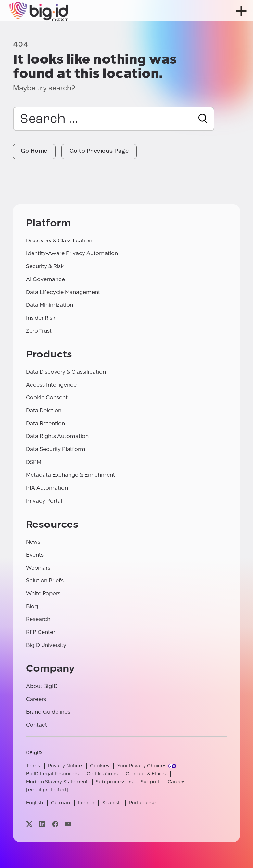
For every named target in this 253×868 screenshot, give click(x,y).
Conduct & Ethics (146, 774)
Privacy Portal (44, 501)
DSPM (34, 462)
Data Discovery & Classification (66, 372)
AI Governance (45, 279)
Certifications (102, 774)
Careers (36, 699)
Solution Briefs (45, 581)
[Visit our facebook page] (55, 824)
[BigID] (39, 11)
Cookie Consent (47, 398)
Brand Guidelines (48, 712)
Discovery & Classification (59, 241)
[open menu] (241, 11)
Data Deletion (44, 411)
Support (150, 782)
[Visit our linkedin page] (42, 824)
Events (35, 555)
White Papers (43, 594)
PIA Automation (47, 488)
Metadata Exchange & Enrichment (70, 475)
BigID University (46, 645)
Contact (37, 725)
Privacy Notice (65, 766)
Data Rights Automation (57, 436)
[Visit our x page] (29, 824)
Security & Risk (45, 266)
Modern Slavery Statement (57, 782)
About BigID (42, 686)
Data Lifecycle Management (63, 292)
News (33, 542)
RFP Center (41, 632)
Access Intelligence (51, 385)
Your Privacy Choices (142, 766)
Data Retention (45, 424)
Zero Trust (39, 331)
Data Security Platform (56, 449)
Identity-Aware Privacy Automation (72, 253)
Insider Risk (41, 318)
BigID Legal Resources (52, 774)
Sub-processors (114, 782)
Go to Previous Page (99, 151)
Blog (32, 607)
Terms (33, 766)
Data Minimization (50, 305)
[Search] (203, 119)
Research (38, 619)
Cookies (100, 766)
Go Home (34, 151)
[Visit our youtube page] (68, 824)
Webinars (38, 568)
